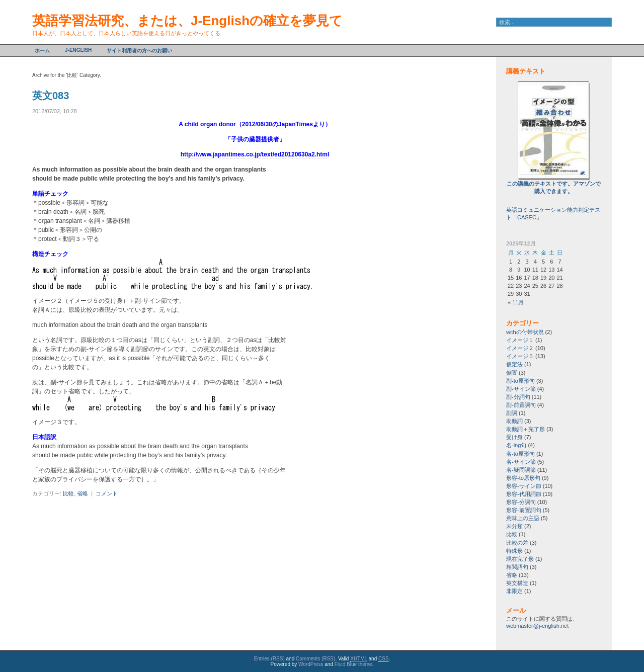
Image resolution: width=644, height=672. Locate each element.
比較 (68, 493)
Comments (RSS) (315, 659)
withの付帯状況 (525, 332)
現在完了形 (520, 559)
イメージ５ (520, 356)
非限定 (514, 591)
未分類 (514, 526)
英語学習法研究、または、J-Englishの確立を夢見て (187, 21)
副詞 (512, 413)
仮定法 (514, 364)
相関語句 (517, 567)
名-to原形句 (520, 454)
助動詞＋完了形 (526, 429)
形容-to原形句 (523, 478)
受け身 (514, 437)
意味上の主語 (523, 518)
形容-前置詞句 (524, 510)
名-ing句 (516, 445)
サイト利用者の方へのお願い (139, 51)
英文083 (51, 96)
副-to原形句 (520, 381)
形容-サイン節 (524, 486)
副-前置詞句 (521, 405)
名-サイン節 (521, 462)
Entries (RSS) (269, 659)
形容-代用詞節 (524, 494)
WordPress (311, 664)
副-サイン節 (521, 389)
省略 (83, 493)
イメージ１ (520, 340)
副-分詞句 (518, 397)
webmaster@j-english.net (537, 626)
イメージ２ (520, 348)
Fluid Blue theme (353, 664)
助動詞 (514, 421)
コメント (107, 493)
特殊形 (514, 551)
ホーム (42, 51)
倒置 (512, 373)
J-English (78, 50)
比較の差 (517, 543)
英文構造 (517, 583)
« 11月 (516, 302)
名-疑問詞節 (521, 470)
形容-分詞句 (521, 502)
